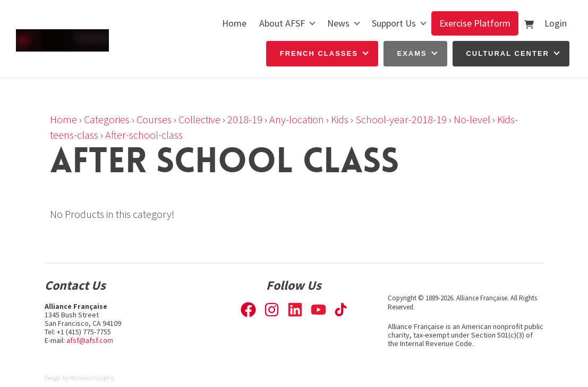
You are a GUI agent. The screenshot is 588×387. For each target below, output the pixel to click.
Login (556, 23)
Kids (340, 119)
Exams (412, 53)
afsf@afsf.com (90, 340)
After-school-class (144, 135)
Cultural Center (508, 53)
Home (234, 23)
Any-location (297, 119)
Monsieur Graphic (92, 378)
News (338, 23)
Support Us (394, 23)
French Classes (319, 53)
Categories (107, 119)
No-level (472, 119)
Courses (154, 119)
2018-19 (245, 119)
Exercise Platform (475, 23)
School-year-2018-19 (401, 119)
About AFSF (282, 23)
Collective (199, 119)
